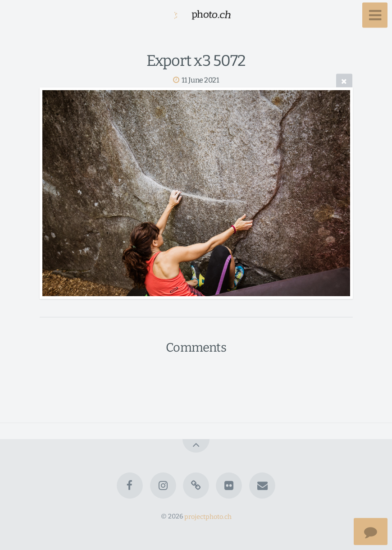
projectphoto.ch (208, 516)
